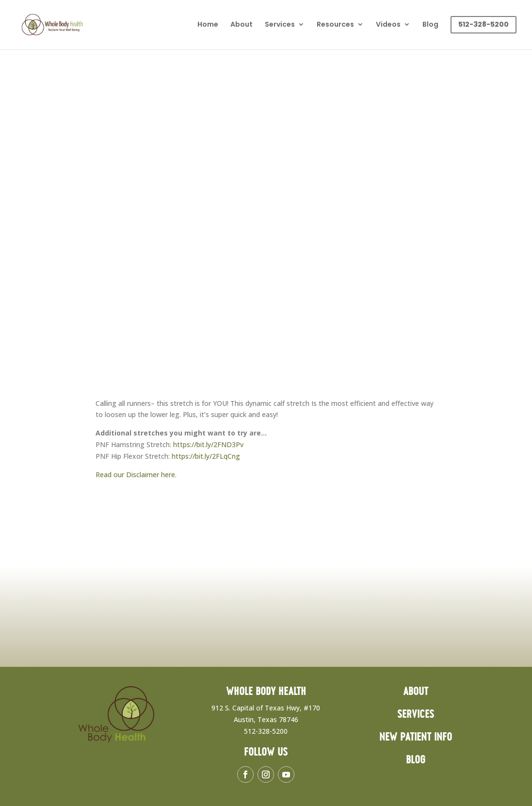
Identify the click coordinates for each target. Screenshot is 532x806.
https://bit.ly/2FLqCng (206, 456)
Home (208, 25)
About (242, 25)
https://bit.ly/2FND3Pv (208, 444)
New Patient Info (416, 737)
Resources (335, 25)
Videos (388, 25)
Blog (430, 25)
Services (280, 25)
